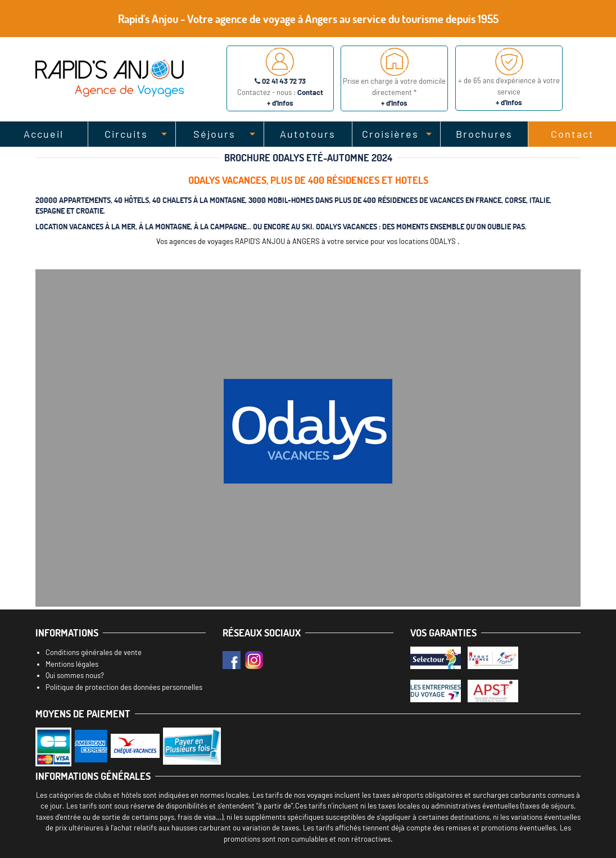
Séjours (214, 134)
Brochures (484, 134)
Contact (572, 134)
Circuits (126, 134)
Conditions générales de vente (94, 652)
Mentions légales (72, 664)
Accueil (44, 134)
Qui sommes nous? (75, 675)
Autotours (308, 134)
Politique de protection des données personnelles (124, 687)
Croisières (390, 134)
